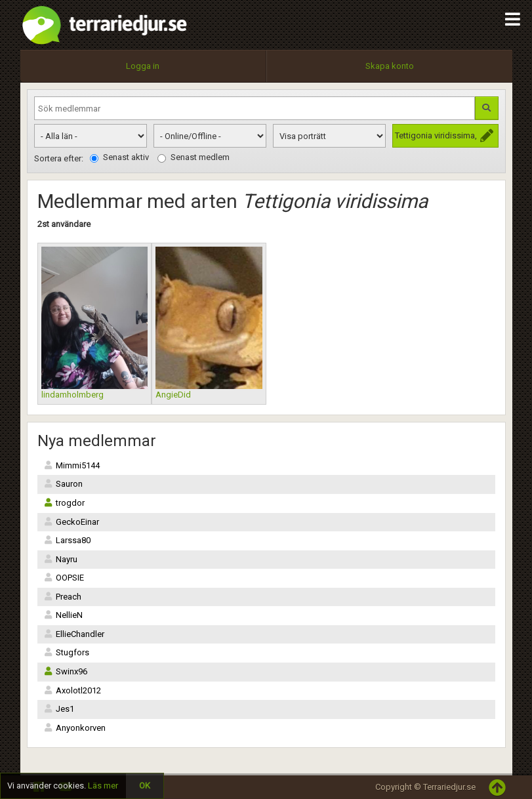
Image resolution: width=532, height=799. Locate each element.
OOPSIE (64, 578)
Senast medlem (194, 157)
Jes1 (59, 709)
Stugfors (67, 652)
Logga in (143, 66)
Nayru (61, 559)
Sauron (63, 484)
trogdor (64, 503)
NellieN (63, 615)
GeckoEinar (72, 522)
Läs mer (103, 786)
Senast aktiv (119, 157)
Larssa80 (67, 540)
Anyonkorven (75, 728)
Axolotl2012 (72, 690)
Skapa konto (390, 66)
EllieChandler (74, 634)
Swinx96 (66, 671)
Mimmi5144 (72, 465)
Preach (63, 597)
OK (145, 786)
